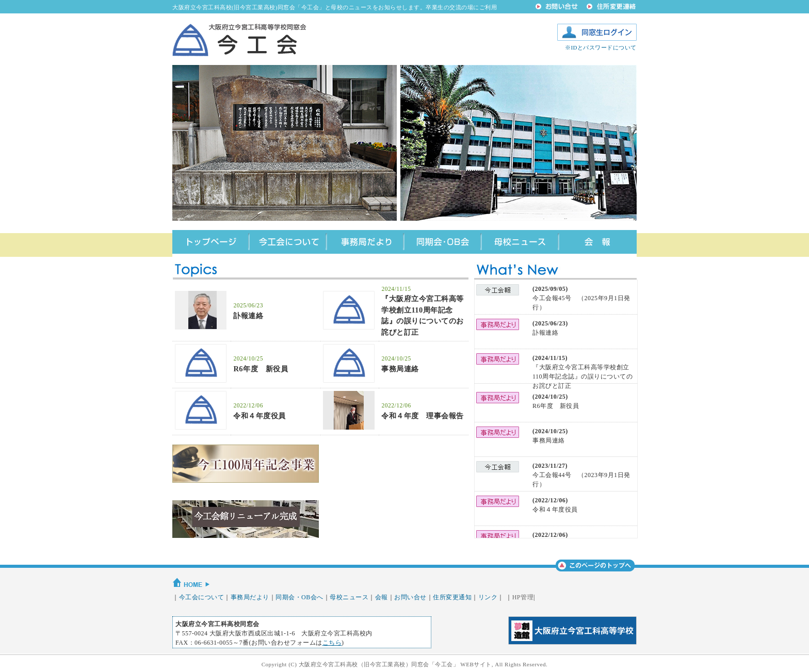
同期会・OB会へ (300, 597)
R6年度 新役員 (261, 369)
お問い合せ (410, 597)
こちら (332, 643)
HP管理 (523, 597)
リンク (488, 597)
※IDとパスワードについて (601, 47)
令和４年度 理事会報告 (423, 416)
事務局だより (250, 597)
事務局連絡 (400, 369)
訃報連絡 (248, 316)
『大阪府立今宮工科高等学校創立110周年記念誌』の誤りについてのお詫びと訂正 (583, 376)
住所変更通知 (452, 597)
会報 (382, 597)
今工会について (202, 597)
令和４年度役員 (260, 416)
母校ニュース (349, 597)
